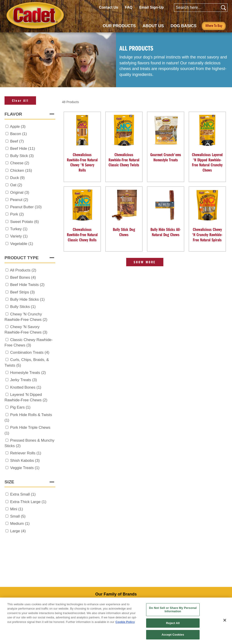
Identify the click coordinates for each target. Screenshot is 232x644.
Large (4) (18, 531)
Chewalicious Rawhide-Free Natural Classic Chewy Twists (124, 160)
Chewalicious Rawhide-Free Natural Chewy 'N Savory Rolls (82, 162)
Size (9, 482)
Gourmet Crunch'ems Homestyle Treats (166, 157)
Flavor (13, 114)
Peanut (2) (19, 200)
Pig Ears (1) (20, 407)
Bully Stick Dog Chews (124, 232)
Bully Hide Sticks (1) (27, 299)
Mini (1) (17, 509)
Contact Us (109, 7)
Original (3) (20, 192)
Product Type (22, 258)
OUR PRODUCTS (119, 26)
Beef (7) (17, 141)
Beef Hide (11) (23, 149)
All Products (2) (23, 270)
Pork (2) (17, 214)
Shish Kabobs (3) (25, 461)
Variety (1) (19, 236)
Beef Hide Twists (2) (27, 285)
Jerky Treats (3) (24, 380)
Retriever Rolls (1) (26, 453)
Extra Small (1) (23, 494)
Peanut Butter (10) (26, 207)
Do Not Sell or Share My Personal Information (173, 610)
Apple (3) (18, 127)
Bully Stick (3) (22, 156)
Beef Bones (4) (23, 277)
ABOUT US (153, 26)
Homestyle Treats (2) (28, 373)
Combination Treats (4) (30, 352)
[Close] (225, 620)
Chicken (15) (21, 171)
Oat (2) (16, 185)
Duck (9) (17, 178)
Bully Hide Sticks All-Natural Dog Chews (166, 232)
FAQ (129, 7)
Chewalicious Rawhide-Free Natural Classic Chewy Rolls (82, 234)
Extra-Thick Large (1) (28, 502)
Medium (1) (20, 524)
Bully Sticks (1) (23, 307)
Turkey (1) (19, 229)
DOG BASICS (184, 26)
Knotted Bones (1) (26, 387)
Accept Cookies (173, 635)
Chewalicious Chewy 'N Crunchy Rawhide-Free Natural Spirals (207, 234)
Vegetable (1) (22, 244)
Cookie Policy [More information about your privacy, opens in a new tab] (125, 622)
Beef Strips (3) (23, 292)
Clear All (20, 100)
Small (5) (18, 516)
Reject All (173, 623)
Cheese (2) (20, 163)
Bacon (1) (19, 134)
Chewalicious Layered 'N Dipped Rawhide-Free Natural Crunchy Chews (207, 162)
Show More (145, 262)
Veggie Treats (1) (25, 468)
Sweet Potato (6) (25, 222)
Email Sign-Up (151, 7)
